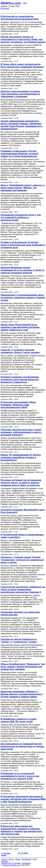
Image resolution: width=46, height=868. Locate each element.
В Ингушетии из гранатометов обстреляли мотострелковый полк (20, 18)
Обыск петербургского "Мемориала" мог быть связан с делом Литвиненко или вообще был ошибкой (23, 667)
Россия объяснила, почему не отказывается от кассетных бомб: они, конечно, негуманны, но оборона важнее (23, 39)
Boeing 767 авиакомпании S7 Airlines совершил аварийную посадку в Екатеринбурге (21, 457)
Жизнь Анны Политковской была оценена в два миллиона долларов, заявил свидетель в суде (20, 327)
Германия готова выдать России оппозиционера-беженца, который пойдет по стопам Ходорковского (19, 154)
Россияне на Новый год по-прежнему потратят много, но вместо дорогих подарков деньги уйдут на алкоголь (21, 483)
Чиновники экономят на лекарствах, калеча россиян (20, 613)
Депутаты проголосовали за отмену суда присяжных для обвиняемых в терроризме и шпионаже (20, 94)
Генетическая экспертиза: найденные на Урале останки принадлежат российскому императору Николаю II (23, 590)
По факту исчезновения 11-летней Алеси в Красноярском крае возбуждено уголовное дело (23, 245)
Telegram (5, 861)
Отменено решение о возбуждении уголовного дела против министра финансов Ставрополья (20, 380)
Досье (11, 859)
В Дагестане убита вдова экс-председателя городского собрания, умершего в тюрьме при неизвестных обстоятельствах (21, 830)
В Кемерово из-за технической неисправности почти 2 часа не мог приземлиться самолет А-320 (20, 776)
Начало (4, 859)
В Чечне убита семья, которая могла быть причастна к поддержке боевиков (22, 66)
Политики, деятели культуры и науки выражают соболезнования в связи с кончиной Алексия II (21, 432)
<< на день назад (6, 854)
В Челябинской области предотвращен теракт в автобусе (22, 536)
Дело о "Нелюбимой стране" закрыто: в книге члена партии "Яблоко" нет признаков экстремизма (23, 188)
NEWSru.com (11, 3)
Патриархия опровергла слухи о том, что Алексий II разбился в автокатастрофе (21, 217)
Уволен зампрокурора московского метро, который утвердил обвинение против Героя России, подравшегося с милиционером (22, 125)
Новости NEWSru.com (12, 865)
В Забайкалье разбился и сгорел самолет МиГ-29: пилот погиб (19, 720)
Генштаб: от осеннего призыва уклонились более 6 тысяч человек (20, 351)
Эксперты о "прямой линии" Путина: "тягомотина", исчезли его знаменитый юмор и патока (22, 560)
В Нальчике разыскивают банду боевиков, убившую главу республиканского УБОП (18, 405)
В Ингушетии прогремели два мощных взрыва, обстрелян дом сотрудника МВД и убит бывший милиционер (23, 799)
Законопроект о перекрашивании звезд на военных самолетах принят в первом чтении (23, 298)
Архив (18, 859)
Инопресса (26, 863)
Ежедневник (26, 859)
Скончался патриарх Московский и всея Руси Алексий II (23, 511)
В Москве (17, 863)
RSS (35, 859)
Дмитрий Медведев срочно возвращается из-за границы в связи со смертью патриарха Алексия (23, 270)
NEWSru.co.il (6, 863)
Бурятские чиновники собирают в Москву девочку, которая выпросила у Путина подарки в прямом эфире (22, 694)
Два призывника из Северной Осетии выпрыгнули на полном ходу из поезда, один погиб (23, 746)
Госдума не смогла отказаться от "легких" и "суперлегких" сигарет (19, 641)
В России (5, 8)
